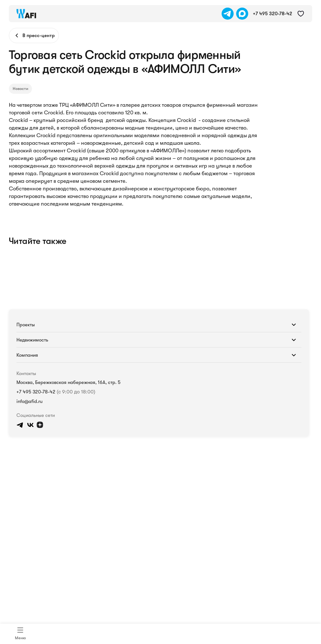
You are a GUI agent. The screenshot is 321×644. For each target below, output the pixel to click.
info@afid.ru (29, 401)
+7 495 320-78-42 (36, 392)
